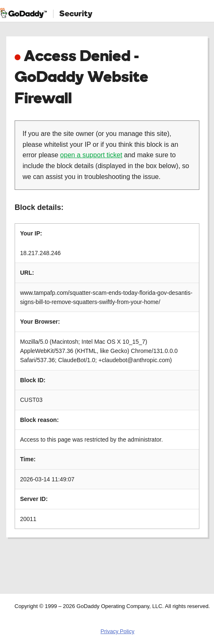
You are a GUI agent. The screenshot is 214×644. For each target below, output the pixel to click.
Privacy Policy (118, 631)
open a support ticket (91, 155)
